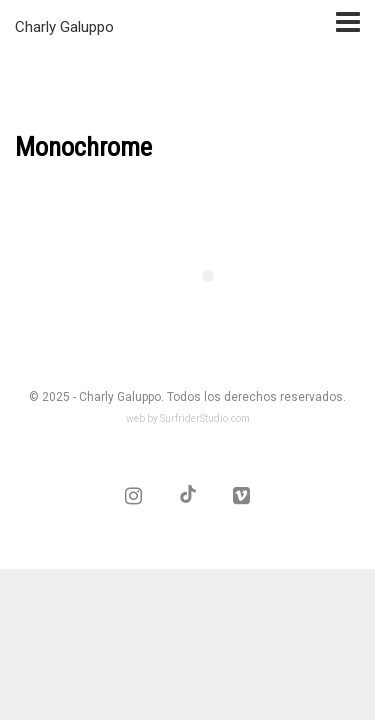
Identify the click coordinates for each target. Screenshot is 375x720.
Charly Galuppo (64, 27)
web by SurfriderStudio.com (188, 418)
